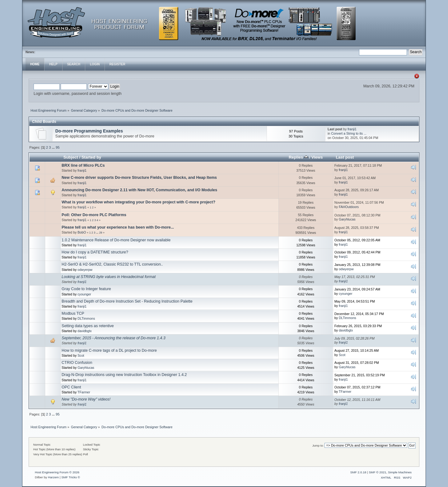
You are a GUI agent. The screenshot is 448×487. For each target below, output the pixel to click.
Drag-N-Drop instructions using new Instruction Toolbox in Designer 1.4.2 (124, 375)
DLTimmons (86, 318)
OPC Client (71, 387)
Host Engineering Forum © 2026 (57, 472)
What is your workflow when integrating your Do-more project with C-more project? (138, 202)
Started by (91, 157)
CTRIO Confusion (77, 363)
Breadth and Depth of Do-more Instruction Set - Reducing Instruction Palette (127, 301)
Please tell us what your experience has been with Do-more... (118, 227)
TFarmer (84, 392)
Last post (345, 157)
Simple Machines (400, 472)
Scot (81, 355)
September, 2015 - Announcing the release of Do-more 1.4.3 (114, 338)
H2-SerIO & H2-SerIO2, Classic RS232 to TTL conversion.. (112, 264)
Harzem (53, 477)
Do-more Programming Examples (89, 131)
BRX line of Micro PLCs (83, 165)
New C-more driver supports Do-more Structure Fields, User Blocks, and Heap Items (139, 178)
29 (101, 233)
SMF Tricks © (71, 477)
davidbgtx (84, 331)
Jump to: (318, 445)
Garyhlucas (347, 219)
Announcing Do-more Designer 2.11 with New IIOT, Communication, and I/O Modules (139, 190)
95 (58, 147)
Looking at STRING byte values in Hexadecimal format (109, 277)
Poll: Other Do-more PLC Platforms (94, 215)
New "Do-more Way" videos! (86, 399)
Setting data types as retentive (88, 326)
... (54, 147)
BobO (82, 232)
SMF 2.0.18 (358, 472)
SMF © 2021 (377, 472)
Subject (71, 157)
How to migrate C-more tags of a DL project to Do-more (109, 350)
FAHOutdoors (349, 207)
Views (317, 157)
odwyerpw (85, 270)
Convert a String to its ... (349, 133)
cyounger (84, 294)
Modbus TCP (73, 313)
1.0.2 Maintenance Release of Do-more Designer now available (116, 240)
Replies (298, 157)
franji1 (352, 129)
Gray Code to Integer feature (86, 289)
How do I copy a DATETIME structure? (95, 252)
